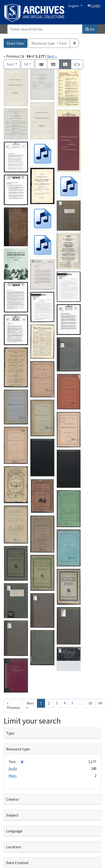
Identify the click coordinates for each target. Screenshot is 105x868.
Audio (13, 769)
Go (90, 29)
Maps (13, 776)
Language (14, 831)
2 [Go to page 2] (49, 703)
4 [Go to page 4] (64, 703)
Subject (12, 815)
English (74, 6)
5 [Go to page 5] (72, 703)
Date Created (17, 863)
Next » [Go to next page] (30, 705)
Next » (52, 56)
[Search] (45, 29)
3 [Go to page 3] (57, 703)
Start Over (16, 43)
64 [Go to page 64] (100, 703)
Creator (13, 799)
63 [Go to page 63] (91, 703)
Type (10, 733)
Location (14, 847)
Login (94, 5)
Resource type (18, 749)
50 (29, 64)
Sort (11, 64)
